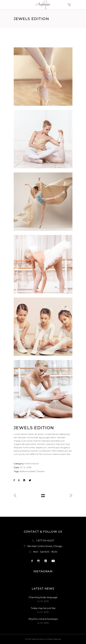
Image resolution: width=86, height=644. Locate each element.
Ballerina (24, 471)
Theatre (41, 471)
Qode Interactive (38, 639)
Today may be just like (43, 608)
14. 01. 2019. (43, 601)
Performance (32, 464)
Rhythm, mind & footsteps (43, 619)
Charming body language (43, 597)
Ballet (33, 471)
